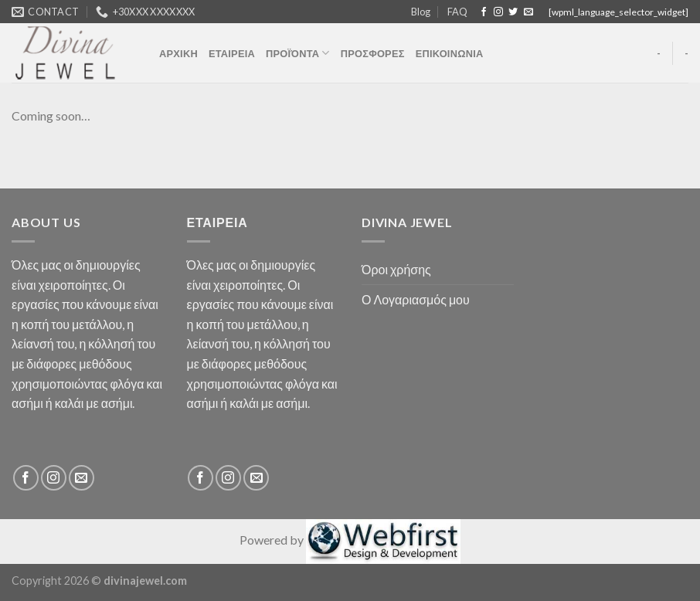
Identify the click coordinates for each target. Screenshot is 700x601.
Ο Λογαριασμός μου (416, 299)
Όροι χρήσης (396, 269)
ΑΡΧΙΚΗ (178, 53)
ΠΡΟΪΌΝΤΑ (298, 53)
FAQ (457, 12)
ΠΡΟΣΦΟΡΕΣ (373, 53)
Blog (421, 12)
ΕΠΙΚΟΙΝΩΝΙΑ (450, 53)
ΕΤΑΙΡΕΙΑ (232, 53)
